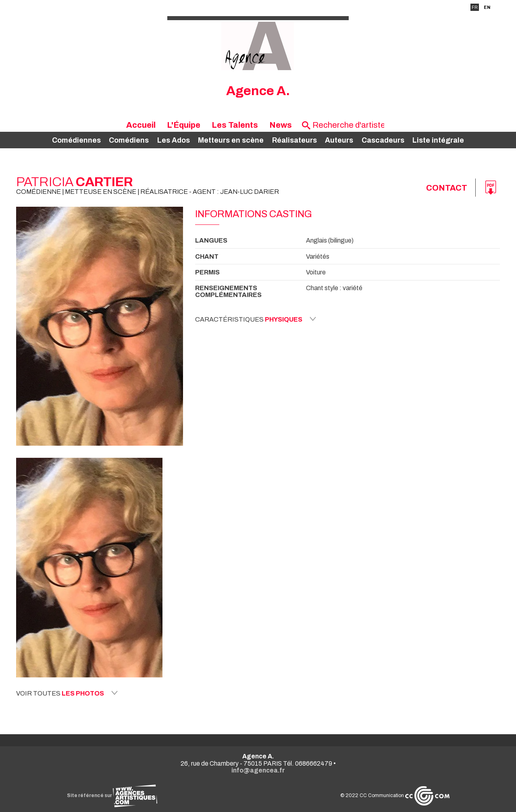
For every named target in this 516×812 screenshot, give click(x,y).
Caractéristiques (256, 319)
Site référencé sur (112, 795)
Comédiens (129, 140)
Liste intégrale (438, 140)
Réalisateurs (294, 140)
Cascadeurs (383, 140)
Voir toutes (67, 693)
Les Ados (174, 140)
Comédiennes (76, 140)
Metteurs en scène (231, 140)
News (281, 125)
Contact (447, 188)
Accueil (141, 125)
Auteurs (339, 140)
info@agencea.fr (258, 770)
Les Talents (235, 125)
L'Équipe (184, 125)
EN (487, 7)
